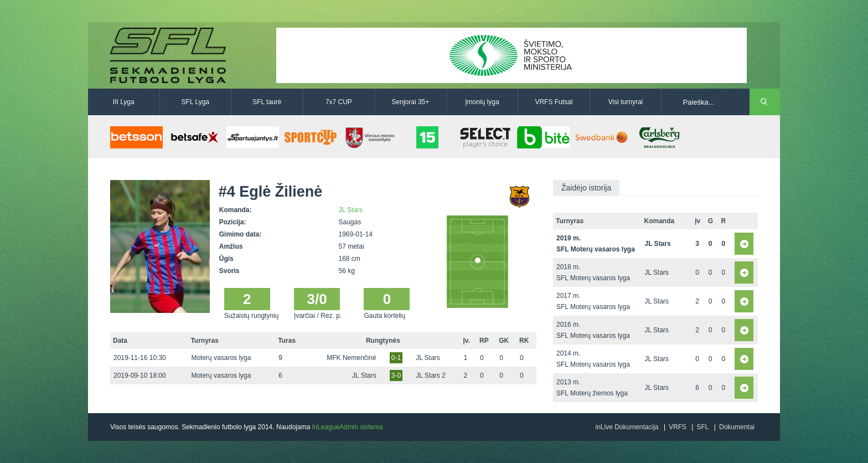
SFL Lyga (195, 102)
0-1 (396, 358)
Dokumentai (737, 427)
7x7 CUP (339, 102)
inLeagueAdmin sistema (348, 427)
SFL (702, 427)
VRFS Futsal (554, 102)
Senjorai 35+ (411, 102)
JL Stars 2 (431, 375)
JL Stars (351, 210)
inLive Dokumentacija (627, 427)
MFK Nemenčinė (351, 358)
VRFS (678, 427)
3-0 (396, 375)
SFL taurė (267, 102)
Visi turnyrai (626, 102)
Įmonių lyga (482, 102)
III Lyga (124, 102)
